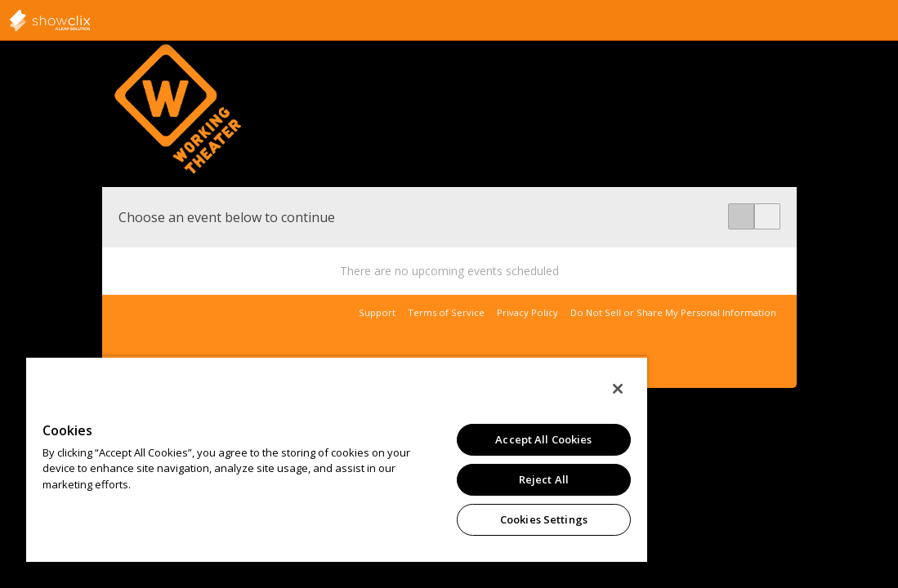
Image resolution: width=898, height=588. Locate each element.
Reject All (459, 479)
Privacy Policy (527, 312)
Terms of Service (446, 312)
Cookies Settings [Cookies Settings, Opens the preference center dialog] (459, 519)
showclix (90, 20)
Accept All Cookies (458, 439)
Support (377, 312)
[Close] (517, 389)
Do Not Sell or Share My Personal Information (673, 312)
